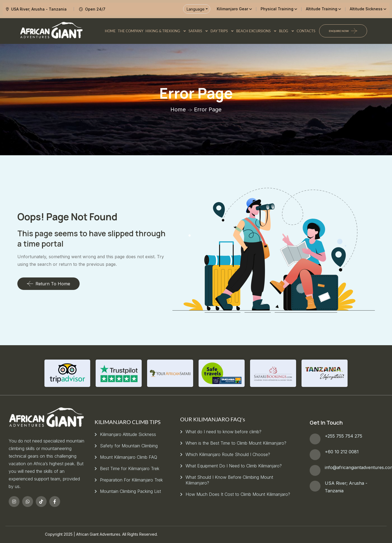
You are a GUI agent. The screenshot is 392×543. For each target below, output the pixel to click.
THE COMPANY (131, 31)
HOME (110, 31)
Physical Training (277, 9)
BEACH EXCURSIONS (257, 31)
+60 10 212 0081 (342, 452)
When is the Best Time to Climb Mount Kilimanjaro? (236, 443)
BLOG (287, 31)
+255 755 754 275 (344, 436)
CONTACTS (306, 31)
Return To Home (48, 284)
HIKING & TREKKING (166, 31)
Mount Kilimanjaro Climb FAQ (129, 457)
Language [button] (196, 9)
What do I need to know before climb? (223, 432)
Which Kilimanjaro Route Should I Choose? (228, 454)
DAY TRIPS (222, 31)
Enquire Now (339, 31)
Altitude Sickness (366, 9)
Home (178, 109)
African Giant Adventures (98, 534)
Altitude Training (322, 9)
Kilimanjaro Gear (232, 9)
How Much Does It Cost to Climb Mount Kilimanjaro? (238, 494)
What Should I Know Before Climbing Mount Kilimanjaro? (229, 480)
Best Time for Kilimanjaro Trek (130, 468)
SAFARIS (198, 31)
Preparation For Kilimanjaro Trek (131, 480)
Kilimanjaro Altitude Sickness (128, 434)
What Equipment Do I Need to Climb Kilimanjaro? (234, 466)
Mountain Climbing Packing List (130, 491)
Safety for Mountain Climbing (129, 446)
